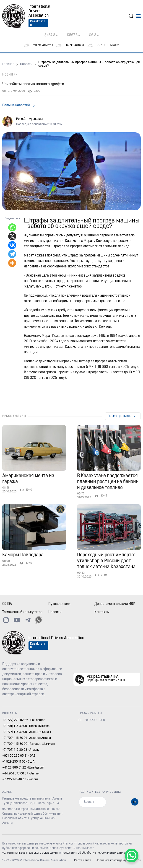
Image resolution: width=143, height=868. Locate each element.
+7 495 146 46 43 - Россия (20, 780)
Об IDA (7, 604)
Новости (26, 64)
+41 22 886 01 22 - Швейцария (23, 768)
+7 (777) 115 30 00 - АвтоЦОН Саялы (27, 732)
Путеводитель (59, 604)
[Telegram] (12, 254)
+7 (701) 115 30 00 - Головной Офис (26, 726)
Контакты (102, 612)
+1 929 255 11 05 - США (18, 762)
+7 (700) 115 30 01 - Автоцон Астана (27, 738)
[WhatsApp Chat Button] (132, 855)
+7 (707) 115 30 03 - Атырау (21, 750)
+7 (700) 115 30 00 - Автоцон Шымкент (29, 744)
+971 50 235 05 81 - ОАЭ (19, 756)
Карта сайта (83, 861)
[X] (12, 236)
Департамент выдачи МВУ (115, 604)
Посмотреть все (120, 416)
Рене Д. (21, 119)
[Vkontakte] (12, 245)
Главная (8, 64)
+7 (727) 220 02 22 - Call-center (23, 720)
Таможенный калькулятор (22, 612)
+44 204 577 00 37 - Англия (21, 774)
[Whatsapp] (12, 227)
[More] (12, 263)
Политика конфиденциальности (118, 861)
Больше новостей (16, 105)
